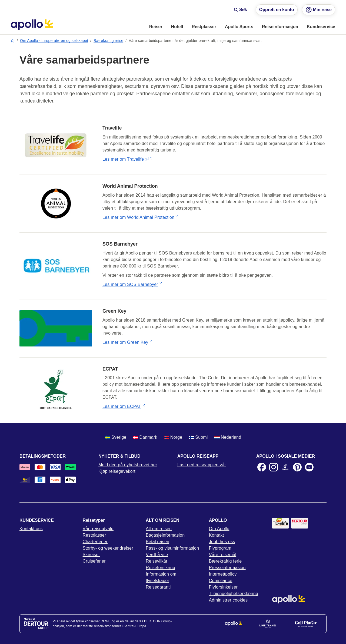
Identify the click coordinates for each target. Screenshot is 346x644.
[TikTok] (285, 467)
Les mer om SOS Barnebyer (132, 284)
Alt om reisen (159, 529)
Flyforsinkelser (223, 587)
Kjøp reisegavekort (117, 471)
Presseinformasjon (227, 568)
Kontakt (217, 535)
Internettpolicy (223, 574)
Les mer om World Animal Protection (141, 217)
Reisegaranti (158, 587)
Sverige (116, 437)
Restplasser (94, 535)
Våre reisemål (223, 555)
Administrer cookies (228, 600)
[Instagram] (274, 467)
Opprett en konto (277, 10)
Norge (173, 437)
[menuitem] (156, 27)
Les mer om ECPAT (124, 406)
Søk (240, 10)
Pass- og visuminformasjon (172, 548)
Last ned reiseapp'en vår (202, 465)
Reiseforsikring (160, 568)
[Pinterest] (297, 467)
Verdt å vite (157, 555)
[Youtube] (309, 467)
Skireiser (91, 555)
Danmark (145, 437)
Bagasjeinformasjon (165, 535)
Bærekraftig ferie (225, 561)
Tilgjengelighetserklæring (234, 594)
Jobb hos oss (222, 542)
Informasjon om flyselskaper (161, 577)
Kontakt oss (31, 529)
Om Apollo (219, 529)
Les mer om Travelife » (127, 159)
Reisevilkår (157, 561)
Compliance (221, 581)
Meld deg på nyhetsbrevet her (128, 465)
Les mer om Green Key (127, 342)
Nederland (228, 437)
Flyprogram (220, 548)
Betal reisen (157, 542)
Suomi (198, 437)
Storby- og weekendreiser (108, 548)
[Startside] (32, 25)
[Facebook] (262, 467)
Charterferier (95, 542)
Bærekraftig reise (108, 41)
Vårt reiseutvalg (98, 529)
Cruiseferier (94, 561)
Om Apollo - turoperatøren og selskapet (54, 41)
